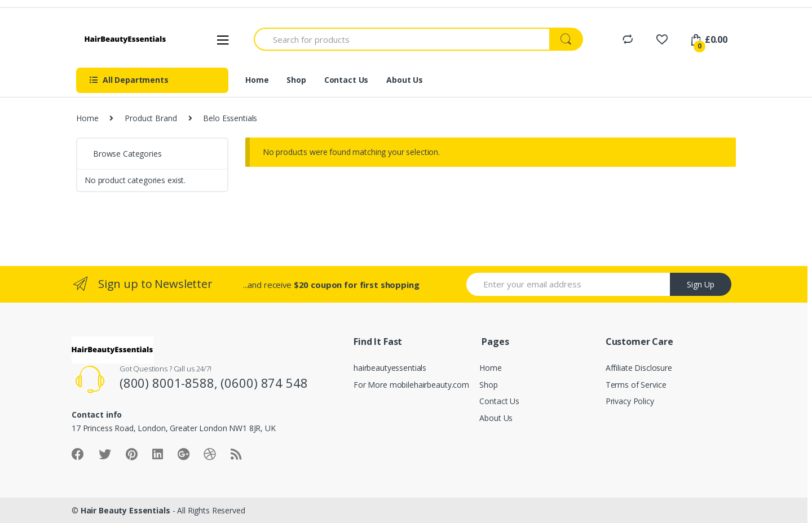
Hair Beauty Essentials (125, 510)
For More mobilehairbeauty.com (411, 385)
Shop (296, 80)
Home (257, 80)
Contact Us (347, 80)
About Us (405, 80)
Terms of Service (636, 385)
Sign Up (701, 284)
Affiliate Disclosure (639, 368)
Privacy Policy (630, 401)
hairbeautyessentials (390, 368)
